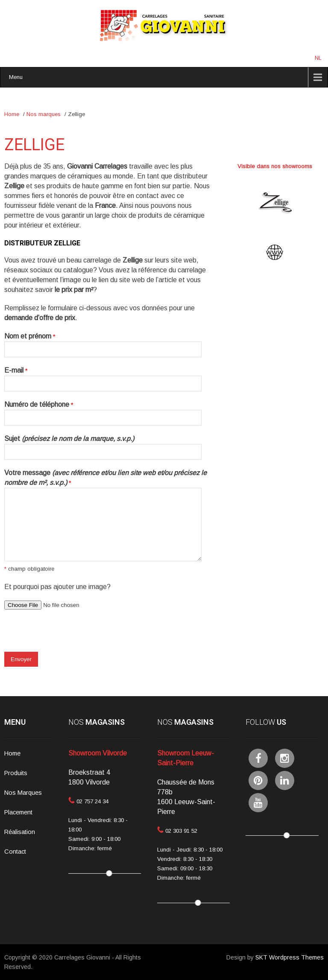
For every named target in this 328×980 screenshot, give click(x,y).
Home (12, 114)
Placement (18, 812)
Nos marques (44, 114)
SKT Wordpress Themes (290, 957)
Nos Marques (23, 793)
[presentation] (69, 635)
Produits (16, 773)
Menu (16, 77)
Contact (15, 852)
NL (318, 58)
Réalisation (20, 832)
